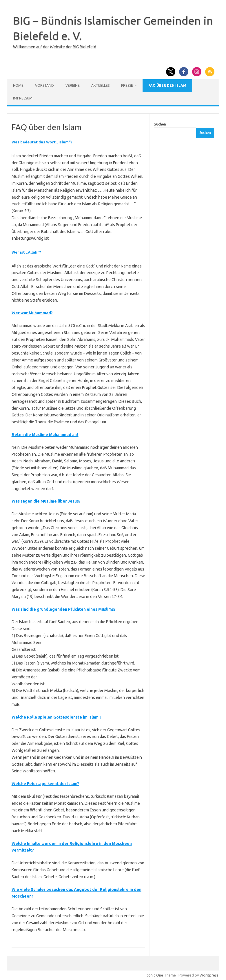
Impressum (23, 98)
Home (18, 85)
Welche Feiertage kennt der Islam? (45, 784)
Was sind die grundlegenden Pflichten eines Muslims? (64, 609)
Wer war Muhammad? (32, 313)
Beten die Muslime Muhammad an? (45, 435)
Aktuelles (100, 85)
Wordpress (209, 975)
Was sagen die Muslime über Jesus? (46, 501)
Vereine (73, 85)
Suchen (160, 124)
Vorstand (44, 85)
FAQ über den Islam (167, 85)
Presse (127, 85)
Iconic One (154, 975)
